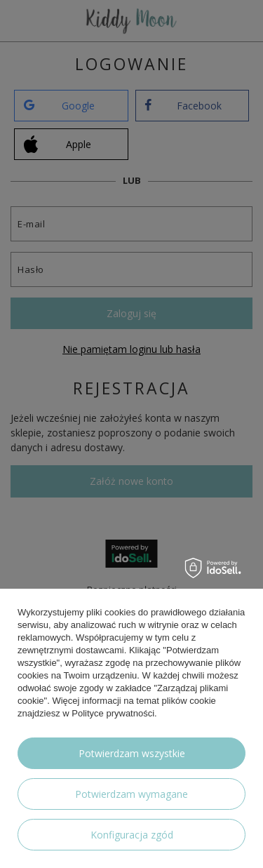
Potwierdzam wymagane (131, 794)
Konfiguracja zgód (132, 835)
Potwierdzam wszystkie (132, 753)
